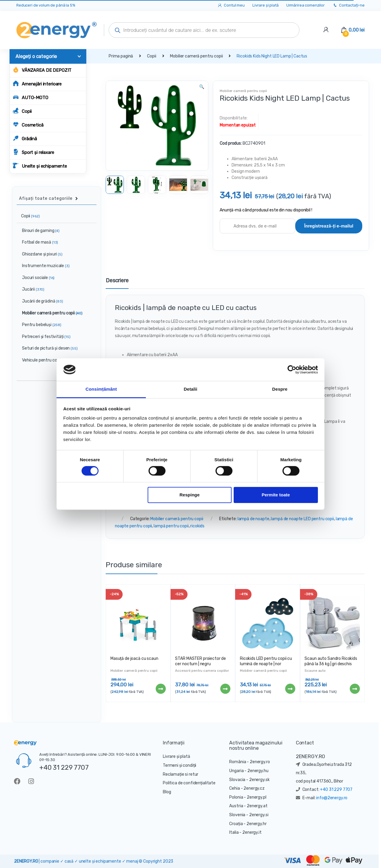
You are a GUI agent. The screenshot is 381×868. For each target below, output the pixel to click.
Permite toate (276, 495)
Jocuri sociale (36, 278)
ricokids (197, 526)
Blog (167, 792)
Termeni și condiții (179, 765)
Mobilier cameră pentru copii (196, 56)
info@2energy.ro (332, 798)
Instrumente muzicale (43, 266)
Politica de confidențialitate (189, 783)
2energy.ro (260, 762)
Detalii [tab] (190, 389)
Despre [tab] (280, 389)
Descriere (117, 281)
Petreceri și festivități (44, 337)
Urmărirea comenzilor (306, 5)
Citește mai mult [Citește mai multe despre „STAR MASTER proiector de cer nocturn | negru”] (225, 689)
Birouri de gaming (38, 231)
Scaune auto (315, 671)
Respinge (190, 495)
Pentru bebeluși (39, 325)
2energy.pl (257, 797)
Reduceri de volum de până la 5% (46, 5)
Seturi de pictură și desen (47, 348)
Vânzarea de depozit (42, 70)
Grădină (25, 138)
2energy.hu (258, 771)
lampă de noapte (253, 519)
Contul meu (231, 6)
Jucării (31, 289)
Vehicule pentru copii (44, 360)
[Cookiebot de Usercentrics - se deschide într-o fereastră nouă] (292, 370)
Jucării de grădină (40, 301)
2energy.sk (259, 780)
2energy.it (252, 832)
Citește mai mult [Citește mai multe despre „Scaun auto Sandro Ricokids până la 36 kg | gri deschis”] (355, 689)
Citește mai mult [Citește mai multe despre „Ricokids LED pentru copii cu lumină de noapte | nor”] (290, 689)
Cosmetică (28, 125)
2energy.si (259, 815)
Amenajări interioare (37, 84)
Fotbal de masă (38, 242)
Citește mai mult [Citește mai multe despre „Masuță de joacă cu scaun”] (160, 689)
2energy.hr (257, 824)
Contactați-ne (349, 6)
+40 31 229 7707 (64, 767)
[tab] (117, 283)
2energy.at (257, 806)
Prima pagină (121, 56)
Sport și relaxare (33, 152)
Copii (22, 111)
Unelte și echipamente (40, 166)
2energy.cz (254, 788)
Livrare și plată (266, 5)
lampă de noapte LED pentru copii (302, 519)
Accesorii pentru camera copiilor (202, 671)
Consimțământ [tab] (101, 389)
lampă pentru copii (171, 526)
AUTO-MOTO (31, 97)
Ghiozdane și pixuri (40, 254)
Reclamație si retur (181, 774)
